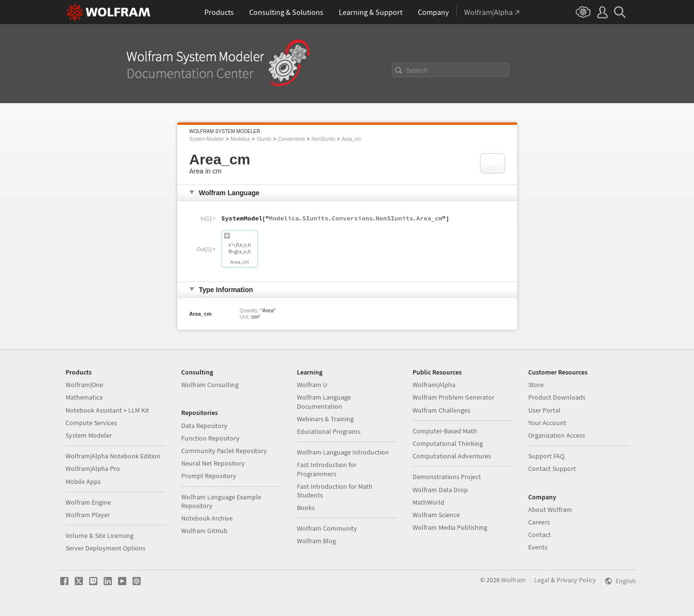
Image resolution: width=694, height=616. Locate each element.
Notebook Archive (207, 518)
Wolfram (514, 580)
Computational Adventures (452, 456)
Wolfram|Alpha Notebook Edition (113, 456)
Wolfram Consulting (210, 385)
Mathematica (84, 397)
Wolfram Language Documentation (324, 402)
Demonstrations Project (447, 477)
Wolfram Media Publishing (450, 527)
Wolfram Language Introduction (343, 452)
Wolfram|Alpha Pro (93, 469)
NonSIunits (323, 139)
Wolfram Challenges (441, 410)
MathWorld (428, 502)
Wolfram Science (436, 515)
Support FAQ (546, 456)
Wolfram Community (327, 528)
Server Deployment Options (106, 548)
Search (417, 70)
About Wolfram (550, 509)
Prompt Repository (209, 476)
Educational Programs (329, 431)
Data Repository (204, 426)
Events (538, 547)
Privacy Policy (576, 580)
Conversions (292, 139)
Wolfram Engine (88, 502)
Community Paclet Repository (224, 451)
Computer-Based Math (445, 431)
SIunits (264, 139)
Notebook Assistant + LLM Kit (107, 410)
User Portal (544, 410)
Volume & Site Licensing (100, 536)
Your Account (547, 423)
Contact (540, 535)
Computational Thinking (448, 443)
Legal (542, 580)
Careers (539, 522)
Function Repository (210, 438)
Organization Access (557, 435)
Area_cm (351, 139)
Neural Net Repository (213, 463)
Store (536, 385)
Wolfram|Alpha (434, 385)
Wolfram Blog (316, 541)
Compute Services (91, 423)
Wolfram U (312, 385)
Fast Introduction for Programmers (327, 469)
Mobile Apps (83, 482)
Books (306, 508)
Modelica (240, 139)
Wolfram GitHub (204, 531)
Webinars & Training (325, 419)
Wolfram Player (88, 515)
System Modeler (207, 139)
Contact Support (552, 469)
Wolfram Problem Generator (454, 397)
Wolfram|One (84, 385)
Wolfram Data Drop (440, 490)
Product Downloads (557, 397)
